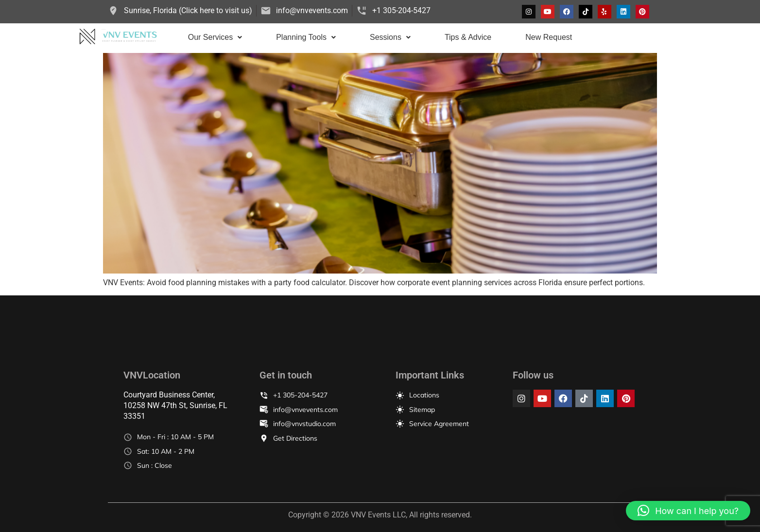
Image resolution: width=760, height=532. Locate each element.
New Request (549, 37)
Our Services (215, 37)
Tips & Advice (468, 37)
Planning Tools (306, 37)
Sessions (390, 37)
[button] (215, 37)
